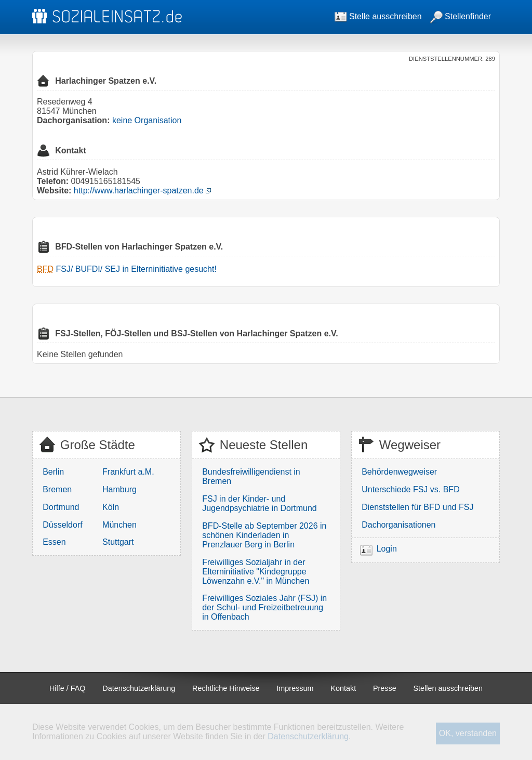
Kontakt (343, 688)
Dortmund (61, 507)
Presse (385, 688)
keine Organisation (147, 120)
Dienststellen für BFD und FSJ (417, 507)
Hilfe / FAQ (68, 688)
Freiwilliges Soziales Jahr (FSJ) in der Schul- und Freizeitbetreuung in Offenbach (264, 607)
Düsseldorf (62, 525)
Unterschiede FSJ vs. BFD (411, 489)
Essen (54, 542)
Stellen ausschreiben (448, 688)
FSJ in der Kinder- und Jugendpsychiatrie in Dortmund (260, 503)
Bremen (57, 489)
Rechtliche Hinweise (226, 688)
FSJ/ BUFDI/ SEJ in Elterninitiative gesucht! (136, 269)
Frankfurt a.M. (128, 472)
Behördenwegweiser (399, 472)
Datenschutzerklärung (139, 688)
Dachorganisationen (398, 525)
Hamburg (119, 489)
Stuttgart (118, 542)
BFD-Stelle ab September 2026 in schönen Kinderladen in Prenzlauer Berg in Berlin (264, 535)
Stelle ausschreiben (378, 16)
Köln (111, 507)
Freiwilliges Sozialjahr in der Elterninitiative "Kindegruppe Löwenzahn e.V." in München (256, 572)
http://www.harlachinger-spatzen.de (139, 191)
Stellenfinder (461, 16)
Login (387, 549)
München (119, 525)
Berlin (53, 472)
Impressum (295, 688)
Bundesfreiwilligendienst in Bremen (251, 476)
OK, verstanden (468, 733)
